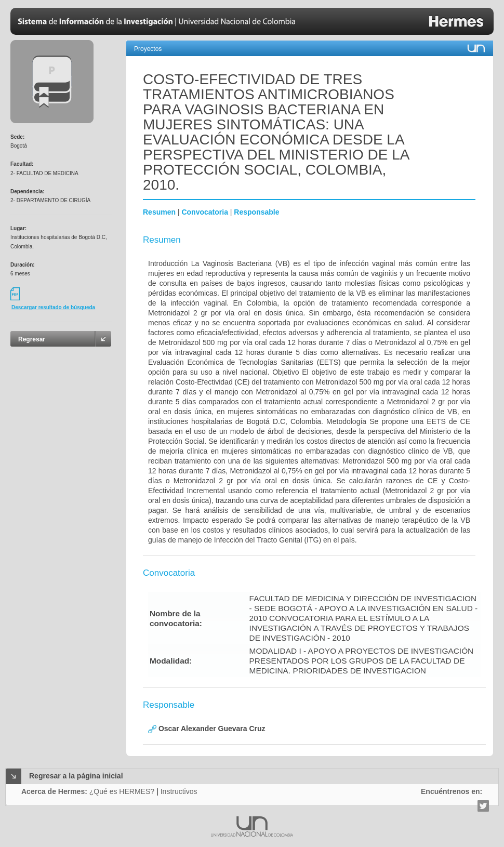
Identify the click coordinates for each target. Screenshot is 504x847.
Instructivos (179, 791)
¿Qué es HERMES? (122, 791)
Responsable (256, 212)
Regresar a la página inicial (76, 776)
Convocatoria (204, 212)
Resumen (159, 212)
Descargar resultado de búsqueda (53, 307)
